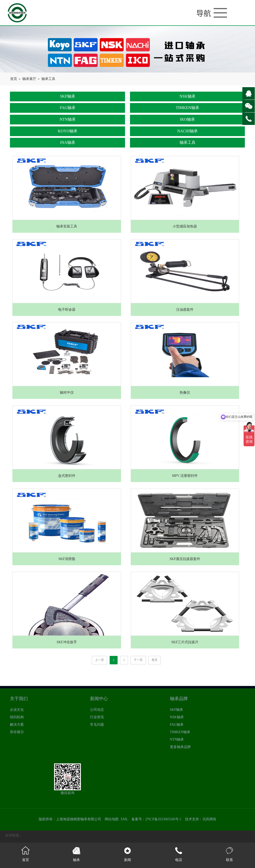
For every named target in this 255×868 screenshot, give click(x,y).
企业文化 (17, 710)
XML (124, 819)
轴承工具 (48, 79)
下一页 (138, 660)
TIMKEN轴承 (187, 108)
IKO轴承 (187, 119)
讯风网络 (209, 819)
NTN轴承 (68, 119)
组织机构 (17, 717)
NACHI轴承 (187, 131)
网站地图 (112, 819)
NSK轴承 (188, 96)
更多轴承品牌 (180, 747)
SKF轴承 (68, 96)
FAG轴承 (68, 108)
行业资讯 (97, 717)
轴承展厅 (29, 79)
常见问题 (97, 725)
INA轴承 (67, 142)
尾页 (155, 660)
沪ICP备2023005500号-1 (163, 819)
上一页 (99, 660)
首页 (14, 79)
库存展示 (17, 732)
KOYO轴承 (67, 131)
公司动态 (97, 710)
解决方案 (17, 725)
